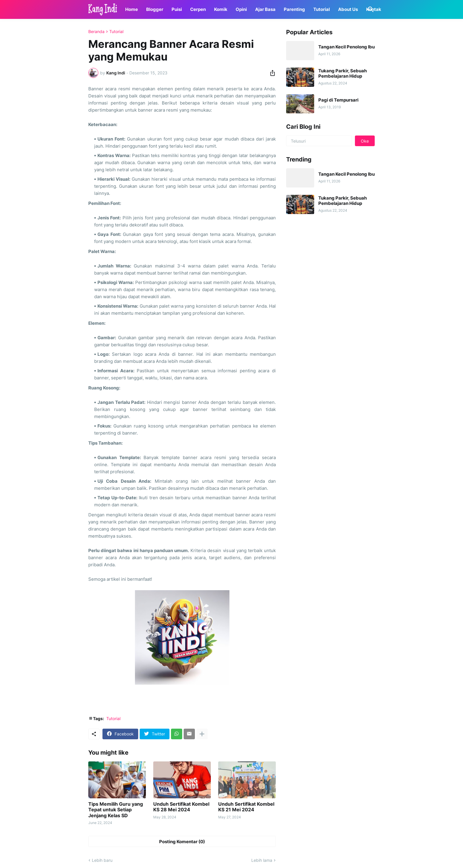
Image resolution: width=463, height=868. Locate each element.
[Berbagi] (271, 73)
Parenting (294, 9)
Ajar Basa (265, 9)
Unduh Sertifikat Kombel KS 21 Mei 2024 (246, 807)
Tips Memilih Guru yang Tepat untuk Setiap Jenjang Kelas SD (116, 810)
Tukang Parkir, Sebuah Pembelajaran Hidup (343, 74)
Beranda (96, 32)
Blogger (155, 9)
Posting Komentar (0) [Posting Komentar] (182, 842)
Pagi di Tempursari (338, 100)
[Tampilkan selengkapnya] (202, 734)
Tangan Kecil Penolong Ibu (347, 47)
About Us (348, 9)
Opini (241, 9)
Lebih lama (262, 860)
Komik (221, 9)
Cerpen (198, 9)
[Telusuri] (370, 9)
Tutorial (322, 9)
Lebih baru (102, 860)
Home (132, 9)
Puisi (177, 9)
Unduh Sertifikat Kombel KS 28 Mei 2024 (181, 807)
